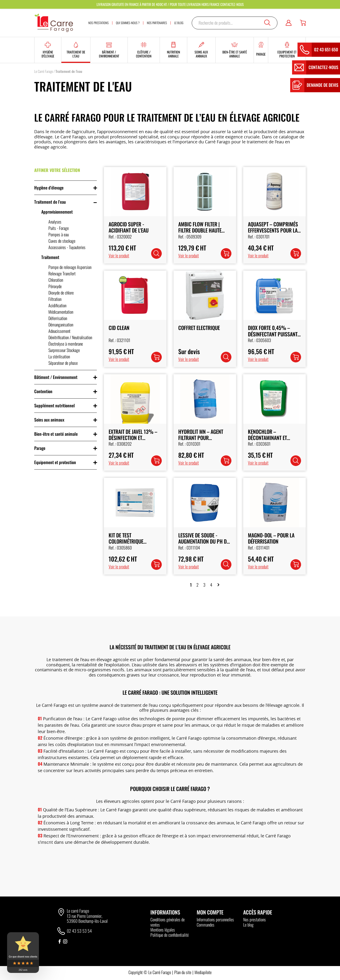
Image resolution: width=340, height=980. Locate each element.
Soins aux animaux (49, 420)
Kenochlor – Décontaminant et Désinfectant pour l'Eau (274, 438)
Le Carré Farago (44, 71)
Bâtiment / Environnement (56, 377)
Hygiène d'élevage (49, 188)
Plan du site (183, 972)
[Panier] (303, 23)
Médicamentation (61, 312)
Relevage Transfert (62, 273)
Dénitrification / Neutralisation (70, 337)
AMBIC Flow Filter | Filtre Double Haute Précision (200, 230)
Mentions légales (163, 930)
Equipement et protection (55, 462)
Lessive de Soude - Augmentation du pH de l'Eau (204, 541)
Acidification (57, 305)
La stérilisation (59, 356)
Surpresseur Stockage (64, 350)
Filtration (55, 299)
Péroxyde (55, 286)
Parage (40, 448)
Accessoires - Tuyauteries (67, 247)
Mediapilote (203, 972)
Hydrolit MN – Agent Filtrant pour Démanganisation (201, 438)
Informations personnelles (215, 919)
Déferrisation (58, 318)
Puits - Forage (59, 228)
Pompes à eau (59, 234)
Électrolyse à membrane (66, 344)
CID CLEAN (119, 328)
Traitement (50, 257)
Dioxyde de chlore (61, 293)
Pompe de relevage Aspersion (70, 267)
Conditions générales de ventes (168, 922)
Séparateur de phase (63, 363)
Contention (43, 391)
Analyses (55, 222)
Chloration (56, 280)
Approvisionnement (57, 212)
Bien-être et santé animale (56, 434)
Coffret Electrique (199, 328)
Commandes (206, 925)
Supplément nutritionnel (55, 405)
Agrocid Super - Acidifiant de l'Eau (129, 227)
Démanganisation (61, 325)
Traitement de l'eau (50, 202)
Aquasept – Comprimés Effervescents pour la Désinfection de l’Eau (273, 230)
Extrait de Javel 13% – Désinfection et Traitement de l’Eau (133, 438)
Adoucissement (59, 331)
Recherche (267, 23)
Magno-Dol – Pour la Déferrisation (271, 538)
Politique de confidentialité (170, 935)
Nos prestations (255, 919)
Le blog (248, 925)
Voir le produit (119, 255)
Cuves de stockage (62, 241)
